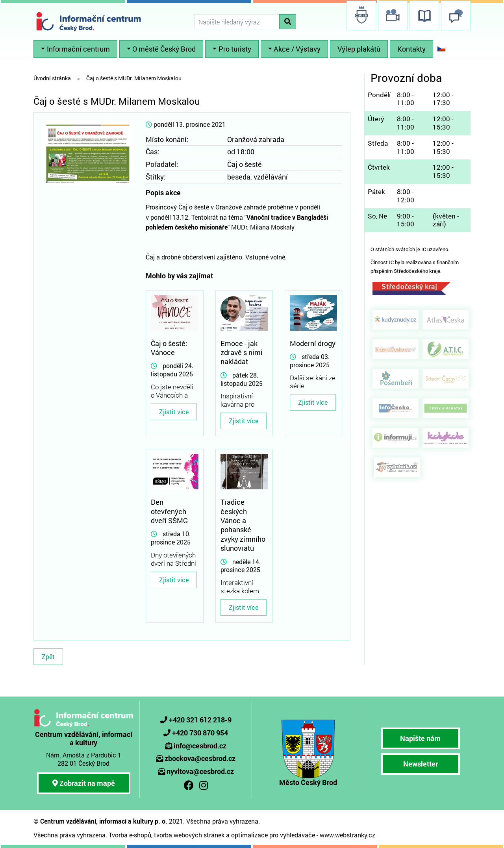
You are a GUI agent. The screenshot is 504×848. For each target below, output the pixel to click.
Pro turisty (235, 49)
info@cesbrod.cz (200, 746)
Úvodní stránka (52, 78)
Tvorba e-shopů (130, 835)
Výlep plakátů (359, 49)
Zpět (48, 656)
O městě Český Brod (164, 49)
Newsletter (421, 764)
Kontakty (411, 49)
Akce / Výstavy (297, 49)
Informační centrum (78, 49)
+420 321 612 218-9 (200, 720)
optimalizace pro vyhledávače (273, 835)
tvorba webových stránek (189, 835)
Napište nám (420, 738)
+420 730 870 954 (200, 733)
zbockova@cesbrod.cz (200, 758)
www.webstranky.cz (347, 835)
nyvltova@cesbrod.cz (200, 771)
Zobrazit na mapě (84, 783)
